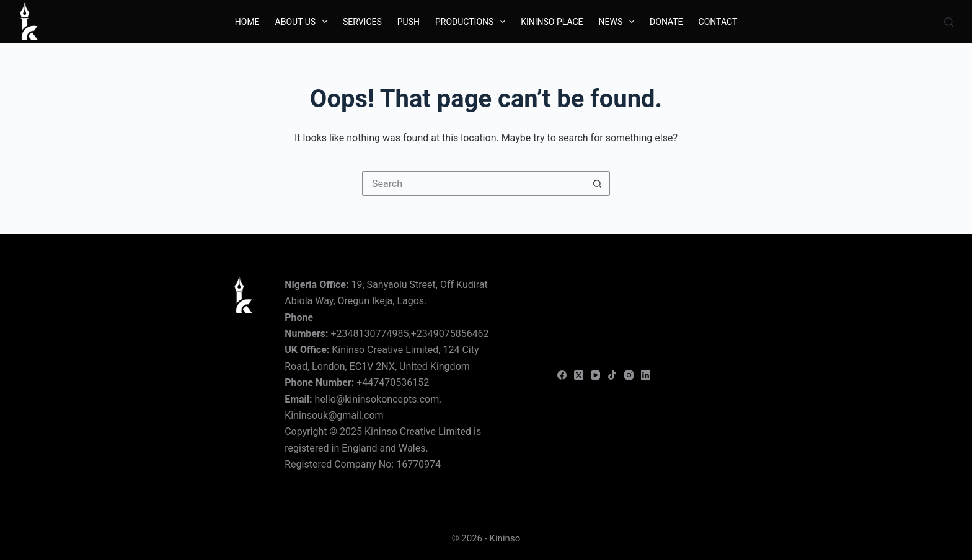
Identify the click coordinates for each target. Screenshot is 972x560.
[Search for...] (474, 183)
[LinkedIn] (646, 375)
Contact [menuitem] (718, 22)
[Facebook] (562, 375)
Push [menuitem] (409, 22)
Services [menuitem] (362, 22)
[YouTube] (595, 375)
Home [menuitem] (247, 22)
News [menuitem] (619, 22)
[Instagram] (629, 375)
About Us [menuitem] (304, 22)
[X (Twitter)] (579, 375)
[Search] (949, 22)
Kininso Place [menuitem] (552, 22)
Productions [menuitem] (473, 22)
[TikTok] (612, 375)
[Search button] (598, 183)
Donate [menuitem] (666, 22)
